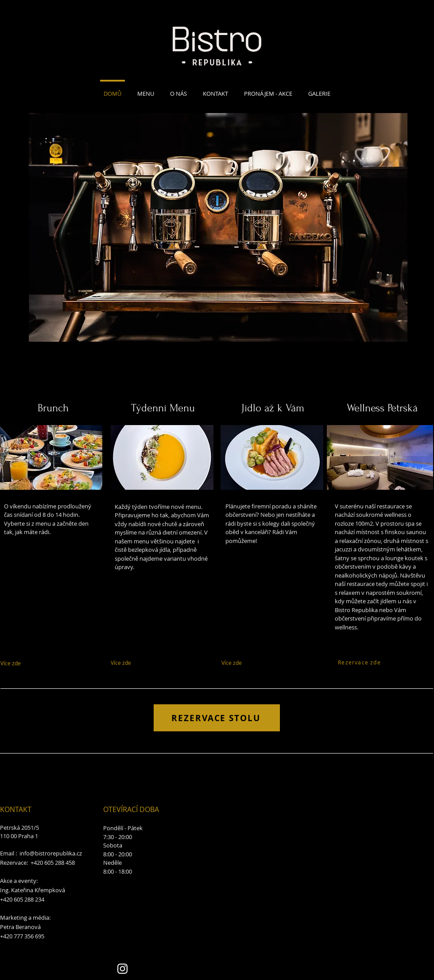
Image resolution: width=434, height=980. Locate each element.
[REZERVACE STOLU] (217, 718)
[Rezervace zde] (360, 662)
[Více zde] (37, 663)
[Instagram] (122, 969)
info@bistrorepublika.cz (51, 853)
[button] (218, 227)
